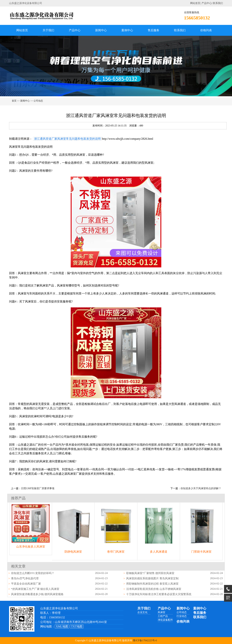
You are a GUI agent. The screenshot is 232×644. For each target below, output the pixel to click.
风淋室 (161, 612)
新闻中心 (101, 30)
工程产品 (163, 616)
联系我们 (218, 3)
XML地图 (62, 626)
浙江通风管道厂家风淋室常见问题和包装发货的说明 (67, 139)
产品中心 (207, 3)
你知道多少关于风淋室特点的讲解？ (201, 488)
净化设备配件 (165, 620)
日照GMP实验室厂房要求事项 (38, 488)
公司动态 (38, 101)
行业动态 (182, 616)
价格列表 (206, 30)
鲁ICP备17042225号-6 (145, 640)
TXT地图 (77, 626)
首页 (14, 101)
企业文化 (142, 612)
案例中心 (127, 30)
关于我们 (48, 30)
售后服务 (154, 30)
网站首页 (195, 3)
